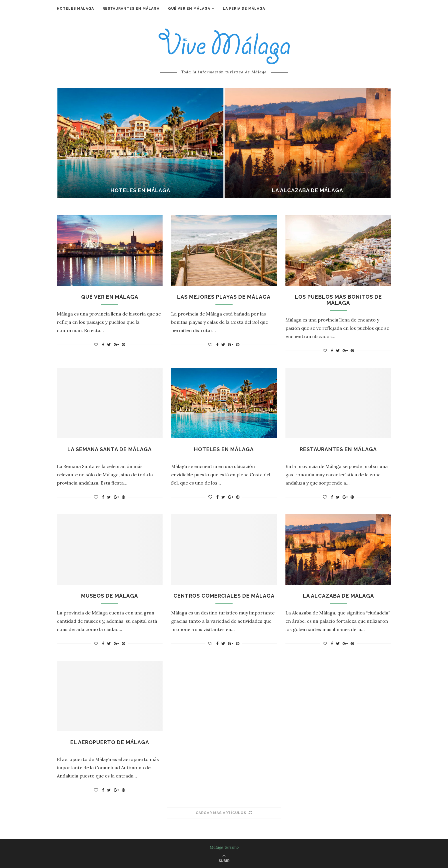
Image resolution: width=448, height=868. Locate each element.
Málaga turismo (224, 847)
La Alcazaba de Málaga (308, 190)
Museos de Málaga (110, 596)
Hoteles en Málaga (140, 190)
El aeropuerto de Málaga (110, 742)
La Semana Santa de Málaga (110, 449)
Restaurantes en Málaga (131, 9)
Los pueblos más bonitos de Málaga (338, 300)
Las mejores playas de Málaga (224, 297)
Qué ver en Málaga (189, 9)
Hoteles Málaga (75, 9)
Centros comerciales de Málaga (224, 596)
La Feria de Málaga (244, 9)
